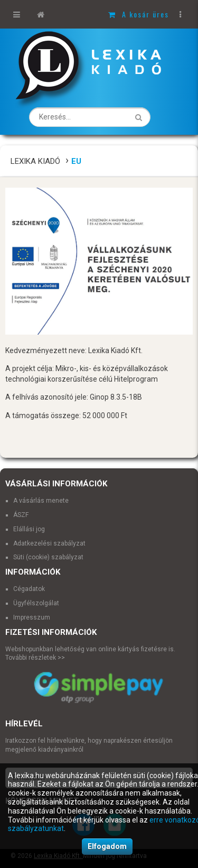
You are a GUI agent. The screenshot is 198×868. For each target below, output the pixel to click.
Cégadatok (29, 589)
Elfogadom (107, 846)
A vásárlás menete (41, 501)
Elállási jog (29, 529)
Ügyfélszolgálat (36, 603)
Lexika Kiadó (35, 161)
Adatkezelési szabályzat (49, 543)
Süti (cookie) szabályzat (48, 557)
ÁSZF (21, 515)
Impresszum (32, 617)
